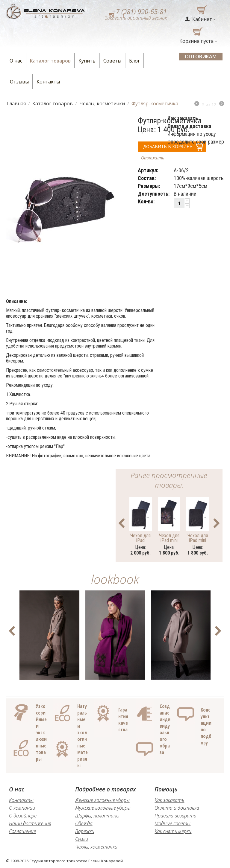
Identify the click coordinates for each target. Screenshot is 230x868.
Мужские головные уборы (103, 808)
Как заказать (169, 800)
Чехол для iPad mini (198, 538)
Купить (87, 61)
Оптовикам (201, 57)
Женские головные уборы (102, 800)
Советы (112, 61)
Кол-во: (146, 201)
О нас (16, 61)
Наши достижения (30, 823)
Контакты (48, 82)
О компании (22, 808)
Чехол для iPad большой (140, 538)
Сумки (82, 839)
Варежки (85, 831)
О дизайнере (23, 816)
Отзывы (19, 82)
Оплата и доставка (177, 808)
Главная (16, 103)
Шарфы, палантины (97, 816)
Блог (134, 61)
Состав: (147, 178)
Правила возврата (175, 816)
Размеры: (149, 186)
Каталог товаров (50, 61)
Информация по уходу (192, 134)
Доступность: (154, 194)
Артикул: (148, 170)
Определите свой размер (196, 142)
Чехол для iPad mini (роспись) (169, 538)
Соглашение (22, 831)
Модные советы (172, 823)
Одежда (84, 823)
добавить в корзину (168, 146)
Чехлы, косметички (102, 103)
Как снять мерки (173, 831)
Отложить (153, 158)
